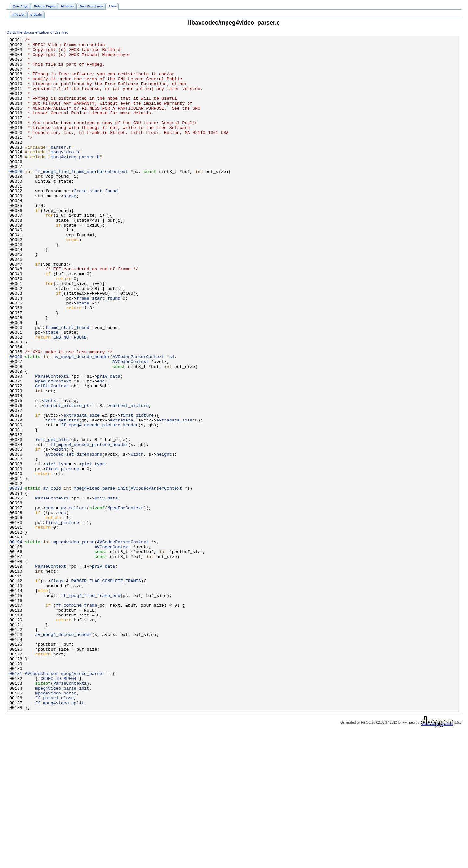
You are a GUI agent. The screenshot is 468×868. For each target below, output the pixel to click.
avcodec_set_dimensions (74, 538)
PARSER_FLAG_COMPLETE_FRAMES (106, 690)
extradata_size (82, 491)
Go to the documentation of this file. (37, 32)
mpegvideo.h (65, 175)
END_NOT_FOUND (70, 397)
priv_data (109, 444)
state (70, 228)
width (60, 532)
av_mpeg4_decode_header (82, 421)
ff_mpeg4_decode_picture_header (100, 503)
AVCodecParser (42, 801)
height (164, 538)
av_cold (52, 579)
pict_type (57, 550)
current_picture (129, 479)
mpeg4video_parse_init (101, 579)
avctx (49, 473)
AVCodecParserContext (138, 421)
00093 (16, 579)
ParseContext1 (52, 444)
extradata (121, 497)
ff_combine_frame (77, 719)
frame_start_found (96, 222)
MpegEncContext (53, 450)
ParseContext (113, 199)
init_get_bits (62, 497)
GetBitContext (52, 456)
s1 (172, 421)
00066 (16, 421)
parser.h (61, 169)
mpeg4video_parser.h (75, 181)
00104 (16, 643)
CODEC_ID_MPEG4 (58, 807)
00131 (16, 801)
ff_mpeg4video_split (60, 836)
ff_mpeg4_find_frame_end (65, 199)
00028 (16, 199)
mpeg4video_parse (74, 643)
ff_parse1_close (54, 830)
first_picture (137, 491)
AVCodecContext (130, 427)
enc (101, 450)
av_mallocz (74, 602)
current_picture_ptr (67, 479)
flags (57, 690)
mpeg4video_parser (83, 801)
